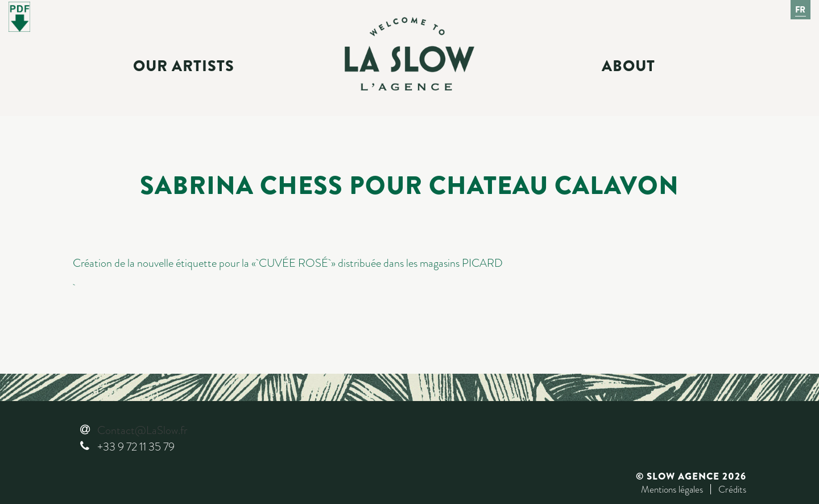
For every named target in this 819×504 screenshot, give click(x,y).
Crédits (732, 489)
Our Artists (184, 66)
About (628, 66)
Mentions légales (672, 489)
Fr (801, 10)
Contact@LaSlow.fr (142, 430)
